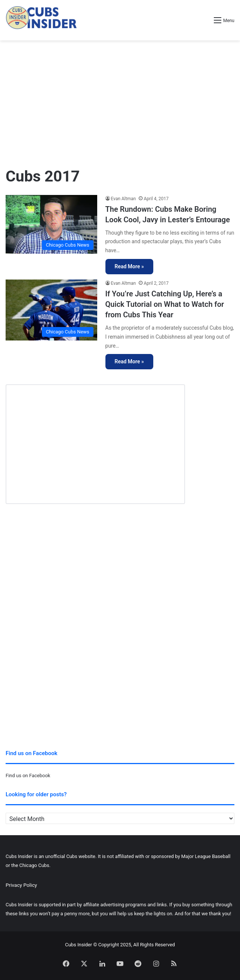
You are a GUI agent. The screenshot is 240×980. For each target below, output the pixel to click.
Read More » (129, 266)
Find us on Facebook (28, 776)
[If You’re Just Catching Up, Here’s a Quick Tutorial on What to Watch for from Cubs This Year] (51, 310)
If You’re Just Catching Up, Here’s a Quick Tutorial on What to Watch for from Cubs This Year (165, 304)
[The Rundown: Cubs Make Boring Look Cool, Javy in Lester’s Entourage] (51, 224)
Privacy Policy (21, 885)
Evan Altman (124, 199)
